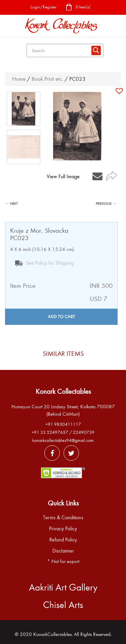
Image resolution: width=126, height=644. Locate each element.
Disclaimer (63, 551)
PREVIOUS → (106, 204)
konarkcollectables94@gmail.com (63, 440)
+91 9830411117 (63, 424)
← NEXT (11, 204)
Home (19, 79)
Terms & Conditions (63, 518)
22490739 (84, 432)
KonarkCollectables (52, 634)
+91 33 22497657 (50, 432)
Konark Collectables (63, 391)
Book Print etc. (47, 79)
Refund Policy (63, 540)
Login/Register (44, 7)
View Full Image (63, 177)
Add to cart (61, 317)
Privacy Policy (63, 529)
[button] (120, 91)
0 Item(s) (78, 8)
